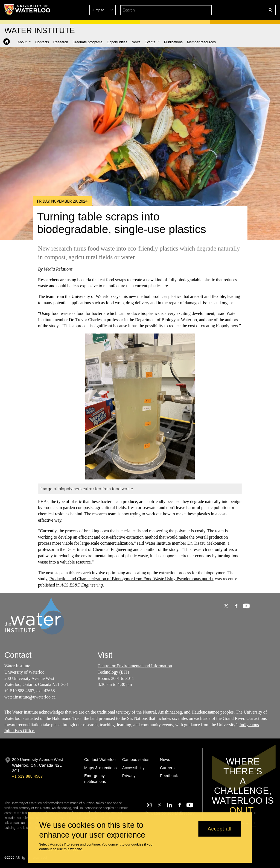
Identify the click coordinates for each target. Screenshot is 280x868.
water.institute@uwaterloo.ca (30, 697)
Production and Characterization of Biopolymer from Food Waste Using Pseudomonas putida (131, 579)
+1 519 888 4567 (27, 776)
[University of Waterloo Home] (28, 10)
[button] (231, 10)
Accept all (220, 829)
